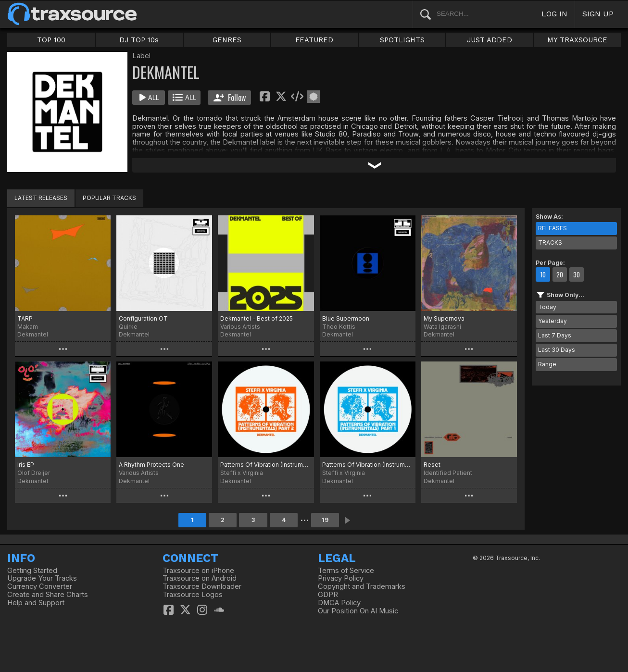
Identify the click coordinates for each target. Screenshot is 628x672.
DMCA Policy (339, 603)
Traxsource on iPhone (198, 571)
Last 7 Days (555, 335)
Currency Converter (40, 586)
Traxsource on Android (200, 578)
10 (543, 274)
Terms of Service (346, 571)
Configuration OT (143, 318)
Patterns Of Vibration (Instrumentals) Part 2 (266, 465)
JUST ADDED (490, 40)
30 (577, 274)
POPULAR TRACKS (109, 198)
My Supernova (444, 318)
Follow (230, 98)
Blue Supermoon (346, 318)
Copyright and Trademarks (362, 586)
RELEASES (553, 228)
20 (560, 274)
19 (325, 520)
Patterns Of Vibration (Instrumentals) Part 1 (368, 465)
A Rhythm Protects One (151, 465)
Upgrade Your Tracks (42, 578)
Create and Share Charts (48, 595)
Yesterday (553, 321)
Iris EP (26, 465)
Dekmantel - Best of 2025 (257, 318)
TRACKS (550, 243)
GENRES (227, 40)
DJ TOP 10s (139, 40)
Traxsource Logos (193, 595)
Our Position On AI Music (358, 611)
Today (547, 307)
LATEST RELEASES (41, 198)
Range (547, 364)
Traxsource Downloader (202, 586)
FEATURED (314, 40)
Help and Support (36, 603)
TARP (25, 318)
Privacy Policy (341, 578)
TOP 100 (51, 40)
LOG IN (554, 14)
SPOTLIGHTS (402, 40)
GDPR (328, 595)
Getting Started (32, 571)
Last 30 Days (557, 350)
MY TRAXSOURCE (577, 40)
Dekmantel (33, 334)
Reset (432, 465)
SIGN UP (598, 14)
